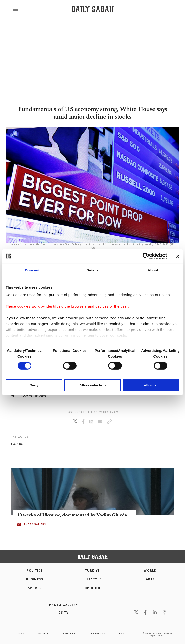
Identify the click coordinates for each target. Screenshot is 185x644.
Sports (35, 588)
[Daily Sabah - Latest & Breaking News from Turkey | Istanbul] (93, 9)
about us (69, 633)
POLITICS (35, 571)
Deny (34, 385)
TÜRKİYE (92, 571)
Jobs (21, 633)
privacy (43, 633)
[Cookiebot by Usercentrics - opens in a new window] (146, 256)
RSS (121, 633)
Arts (150, 579)
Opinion (92, 588)
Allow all (151, 385)
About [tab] (153, 270)
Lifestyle (93, 579)
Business (35, 579)
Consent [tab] (32, 270)
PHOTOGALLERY (35, 524)
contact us (97, 633)
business (17, 444)
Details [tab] (92, 270)
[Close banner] (178, 256)
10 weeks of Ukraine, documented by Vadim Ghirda (72, 515)
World (150, 571)
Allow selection (92, 385)
